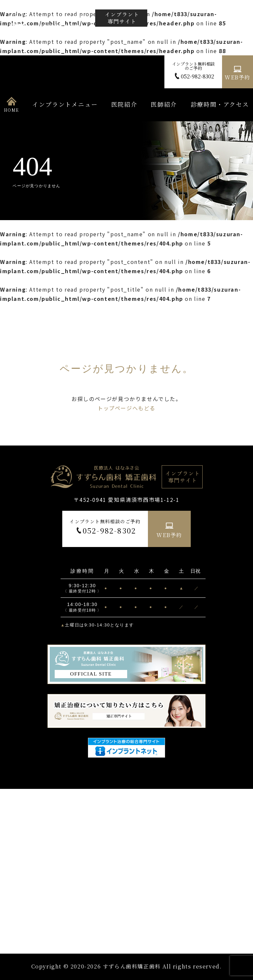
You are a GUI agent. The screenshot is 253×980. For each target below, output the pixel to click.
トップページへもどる (126, 408)
